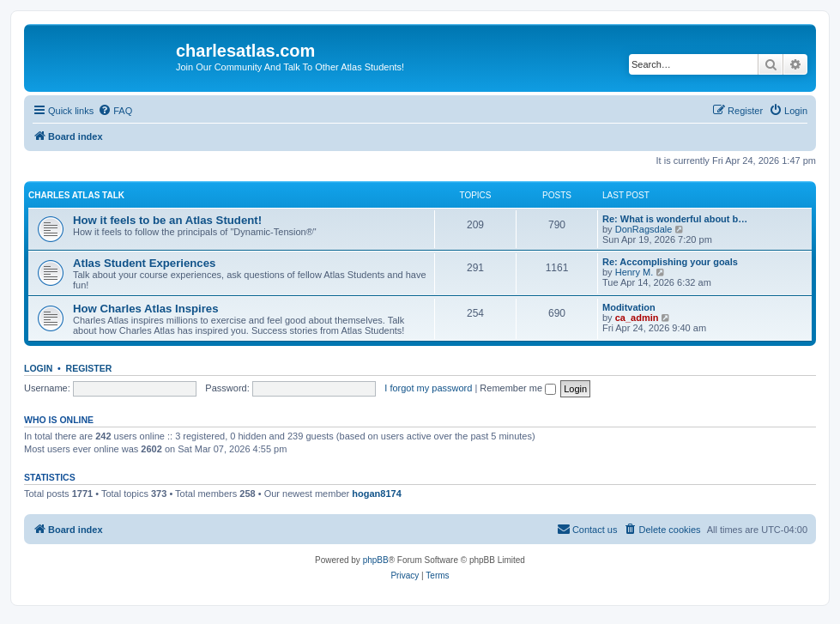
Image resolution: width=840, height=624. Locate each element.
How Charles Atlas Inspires (146, 309)
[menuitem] (115, 111)
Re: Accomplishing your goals (670, 262)
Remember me (518, 388)
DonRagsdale (644, 229)
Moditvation (629, 307)
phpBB (376, 560)
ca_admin (637, 318)
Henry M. (635, 272)
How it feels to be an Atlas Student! (167, 220)
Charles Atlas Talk (76, 195)
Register (89, 368)
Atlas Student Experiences (144, 263)
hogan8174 (376, 494)
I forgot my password (428, 388)
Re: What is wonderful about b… (675, 219)
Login (38, 368)
